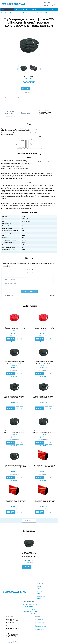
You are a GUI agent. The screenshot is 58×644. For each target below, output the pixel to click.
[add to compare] (35, 89)
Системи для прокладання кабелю (29, 604)
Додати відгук (29, 92)
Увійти (52, 296)
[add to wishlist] (32, 89)
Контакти (39, 599)
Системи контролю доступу (29, 609)
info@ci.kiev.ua (40, 629)
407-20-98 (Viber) (50, 4)
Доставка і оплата (41, 596)
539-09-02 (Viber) (50, 6)
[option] (29, 45)
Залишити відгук (15, 336)
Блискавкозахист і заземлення (29, 611)
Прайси (34, 10)
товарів (30, 521)
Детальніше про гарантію (26, 113)
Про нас (17, 10)
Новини (22, 10)
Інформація (28, 10)
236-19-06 (48, 2)
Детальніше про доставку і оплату (47, 115)
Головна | (3, 13)
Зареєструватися (9, 296)
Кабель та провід (29, 607)
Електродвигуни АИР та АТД (29, 614)
